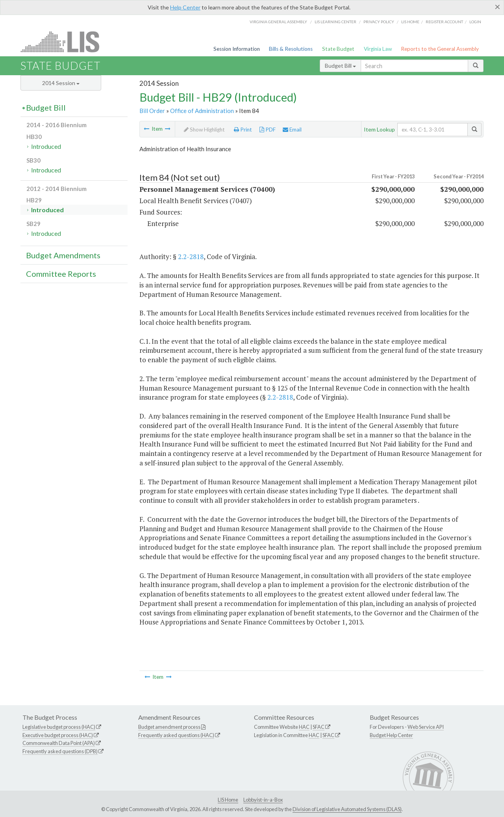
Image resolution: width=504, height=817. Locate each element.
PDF (268, 130)
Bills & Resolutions (291, 49)
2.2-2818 (191, 257)
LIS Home (228, 800)
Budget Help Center (391, 735)
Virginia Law (378, 49)
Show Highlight (204, 130)
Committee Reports (61, 274)
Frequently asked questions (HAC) (176, 735)
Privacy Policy (379, 22)
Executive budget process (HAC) (58, 735)
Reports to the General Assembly (440, 49)
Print (243, 130)
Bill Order (152, 111)
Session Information (237, 49)
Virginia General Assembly (278, 22)
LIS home (410, 22)
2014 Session (61, 83)
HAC (304, 727)
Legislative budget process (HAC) (59, 727)
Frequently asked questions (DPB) (60, 751)
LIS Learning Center (335, 22)
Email (292, 130)
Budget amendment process (169, 727)
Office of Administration (202, 111)
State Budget (338, 49)
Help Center (185, 7)
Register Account (444, 22)
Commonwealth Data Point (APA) (59, 743)
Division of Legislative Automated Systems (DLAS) (347, 809)
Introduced (46, 146)
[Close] (498, 7)
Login (475, 22)
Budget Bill (340, 66)
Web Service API (426, 727)
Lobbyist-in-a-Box (263, 800)
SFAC (319, 727)
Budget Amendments (63, 255)
